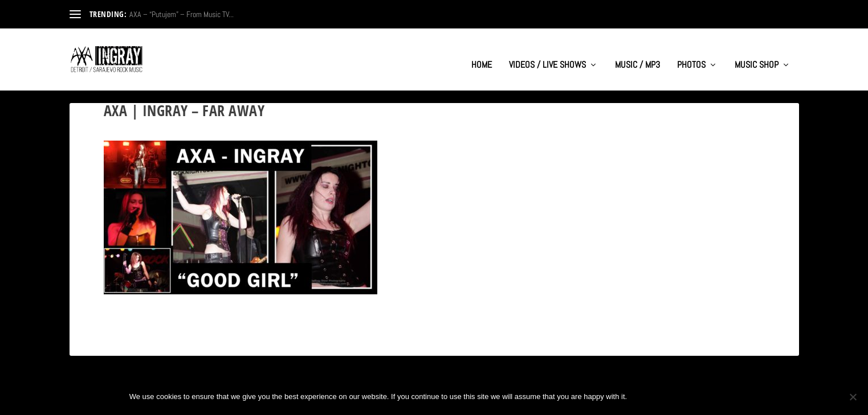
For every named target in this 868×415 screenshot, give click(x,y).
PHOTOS (691, 55)
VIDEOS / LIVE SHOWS (547, 55)
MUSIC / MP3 (637, 55)
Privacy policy (701, 396)
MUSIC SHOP (757, 55)
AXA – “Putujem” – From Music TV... (182, 14)
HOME (482, 55)
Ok (645, 396)
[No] (853, 397)
